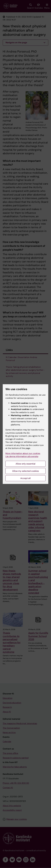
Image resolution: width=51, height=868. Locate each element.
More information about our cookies (23, 453)
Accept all (26, 478)
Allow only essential (26, 464)
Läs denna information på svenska (22, 456)
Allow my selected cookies (26, 471)
